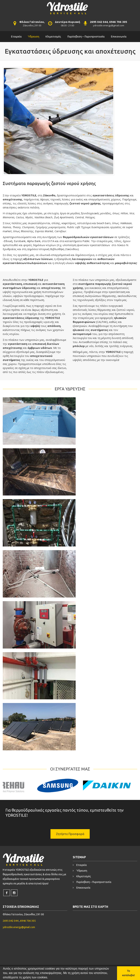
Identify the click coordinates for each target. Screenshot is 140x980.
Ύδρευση (34, 36)
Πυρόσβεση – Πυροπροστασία (86, 36)
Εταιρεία (16, 36)
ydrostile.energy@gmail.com (109, 25)
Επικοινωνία (119, 36)
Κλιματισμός (53, 36)
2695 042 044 (11, 921)
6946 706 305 (28, 921)
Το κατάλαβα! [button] (129, 973)
